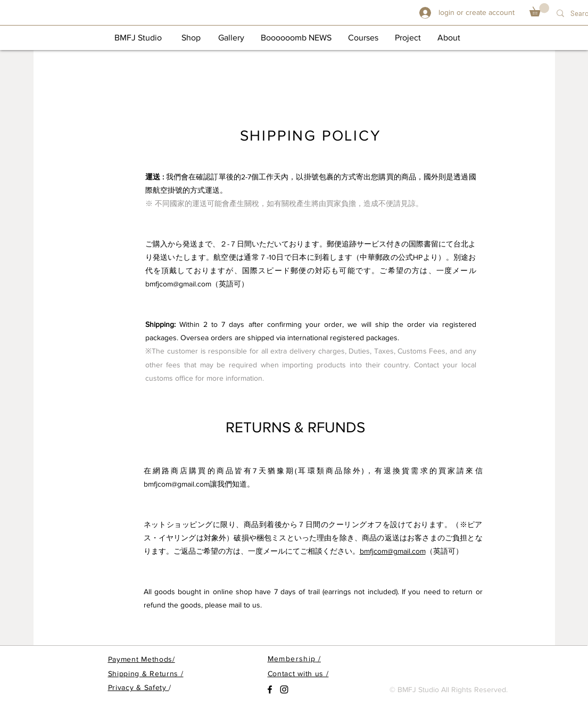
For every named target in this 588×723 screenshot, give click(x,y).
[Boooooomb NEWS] (296, 38)
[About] (449, 38)
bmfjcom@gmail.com (178, 284)
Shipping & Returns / (146, 673)
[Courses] (363, 38)
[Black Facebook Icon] (270, 689)
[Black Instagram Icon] (284, 689)
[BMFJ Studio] (138, 38)
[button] (539, 10)
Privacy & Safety (139, 687)
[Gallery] (231, 38)
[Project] (408, 38)
